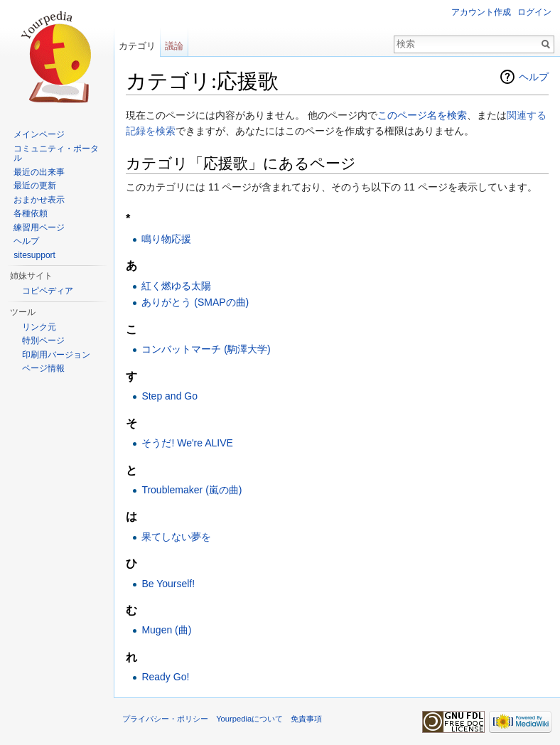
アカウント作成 (481, 12)
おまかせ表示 (39, 200)
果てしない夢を (176, 537)
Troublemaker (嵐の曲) (192, 490)
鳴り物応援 (166, 239)
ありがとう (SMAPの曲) (195, 302)
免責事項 (306, 719)
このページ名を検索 (422, 115)
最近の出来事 (39, 172)
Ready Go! (165, 677)
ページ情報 (43, 368)
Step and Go (169, 396)
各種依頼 (31, 213)
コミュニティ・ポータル (56, 154)
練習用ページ (39, 227)
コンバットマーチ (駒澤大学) (206, 349)
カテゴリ (137, 46)
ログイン (534, 12)
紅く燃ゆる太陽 (176, 286)
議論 (174, 46)
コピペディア (48, 291)
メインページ (39, 134)
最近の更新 (35, 186)
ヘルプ (534, 77)
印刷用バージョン (56, 355)
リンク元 (39, 327)
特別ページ (43, 341)
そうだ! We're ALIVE (187, 443)
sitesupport (34, 255)
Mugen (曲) (166, 630)
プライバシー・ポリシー (165, 719)
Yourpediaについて (249, 719)
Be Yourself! (168, 584)
